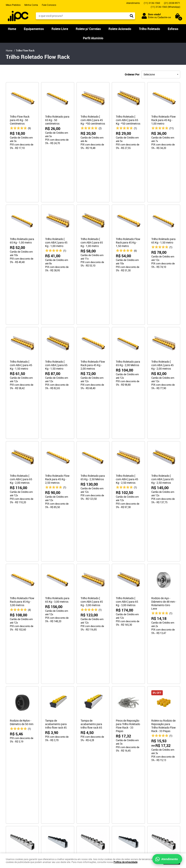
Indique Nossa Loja (16, 782)
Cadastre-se (164, 17)
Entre (151, 17)
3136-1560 (152, 3)
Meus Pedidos (13, 5)
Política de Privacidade (63, 789)
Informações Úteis (64, 760)
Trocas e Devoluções (63, 782)
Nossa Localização (16, 778)
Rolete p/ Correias (88, 29)
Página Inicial (13, 766)
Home (12, 29)
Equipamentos (34, 29)
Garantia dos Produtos (63, 778)
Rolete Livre (60, 29)
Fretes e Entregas (61, 774)
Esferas (173, 29)
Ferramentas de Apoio (21, 798)
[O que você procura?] (132, 16)
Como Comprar (59, 766)
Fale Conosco (49, 5)
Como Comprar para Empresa (67, 770)
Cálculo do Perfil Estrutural (20, 808)
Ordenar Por (132, 74)
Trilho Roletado (149, 29)
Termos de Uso (59, 793)
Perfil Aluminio (93, 38)
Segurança (57, 786)
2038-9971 (172, 3)
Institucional (15, 760)
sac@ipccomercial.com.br (110, 782)
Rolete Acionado (120, 29)
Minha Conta (31, 5)
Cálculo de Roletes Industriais (22, 804)
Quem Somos (13, 770)
